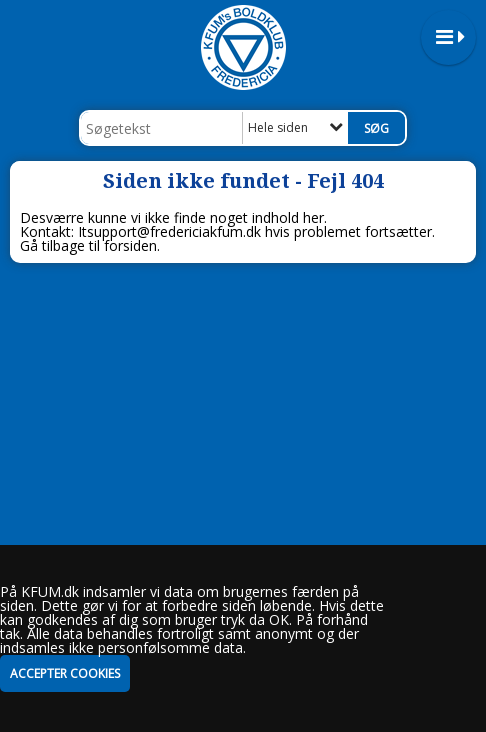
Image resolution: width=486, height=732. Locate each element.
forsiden (130, 245)
